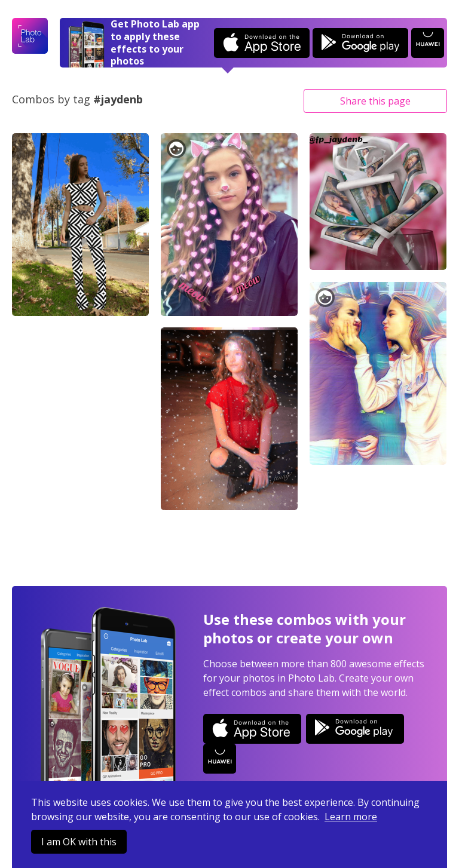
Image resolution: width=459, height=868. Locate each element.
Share (375, 101)
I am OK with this (79, 842)
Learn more (351, 817)
